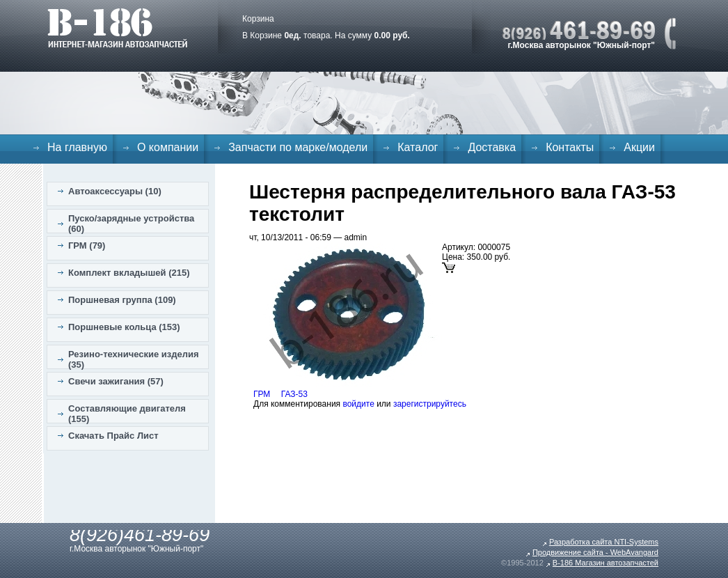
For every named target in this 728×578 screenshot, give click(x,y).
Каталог (418, 147)
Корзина (258, 19)
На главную (77, 147)
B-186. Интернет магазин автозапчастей (117, 28)
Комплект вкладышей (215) (129, 273)
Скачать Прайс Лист (113, 436)
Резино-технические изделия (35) (134, 359)
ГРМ (262, 394)
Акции (639, 147)
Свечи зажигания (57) (116, 381)
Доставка (492, 147)
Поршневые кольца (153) (124, 327)
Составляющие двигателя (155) (127, 414)
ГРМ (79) (87, 245)
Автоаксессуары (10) (115, 191)
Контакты (570, 147)
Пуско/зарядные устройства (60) (131, 224)
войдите (358, 404)
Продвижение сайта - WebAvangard (595, 552)
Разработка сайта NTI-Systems (604, 542)
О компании (168, 147)
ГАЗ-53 (294, 394)
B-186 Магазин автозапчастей (606, 563)
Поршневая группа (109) (122, 300)
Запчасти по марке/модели (298, 147)
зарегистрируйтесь (430, 404)
